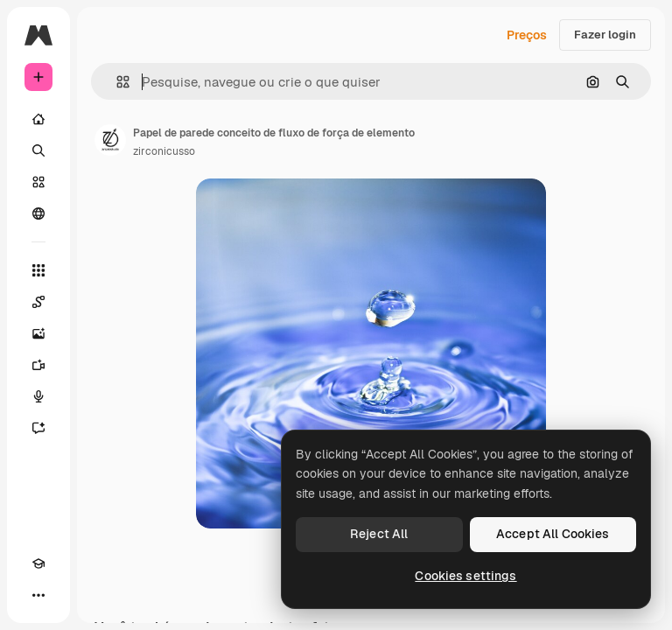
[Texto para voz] (38, 396)
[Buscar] (38, 150)
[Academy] (38, 563)
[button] (116, 82)
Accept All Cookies (553, 534)
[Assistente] (38, 428)
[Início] (38, 119)
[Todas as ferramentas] (38, 270)
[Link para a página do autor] (110, 140)
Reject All (379, 534)
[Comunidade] (38, 213)
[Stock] (38, 182)
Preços (527, 35)
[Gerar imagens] (38, 333)
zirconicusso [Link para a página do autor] (164, 151)
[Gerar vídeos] (38, 365)
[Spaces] (38, 302)
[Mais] (38, 595)
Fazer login (605, 35)
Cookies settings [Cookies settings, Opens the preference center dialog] (465, 576)
